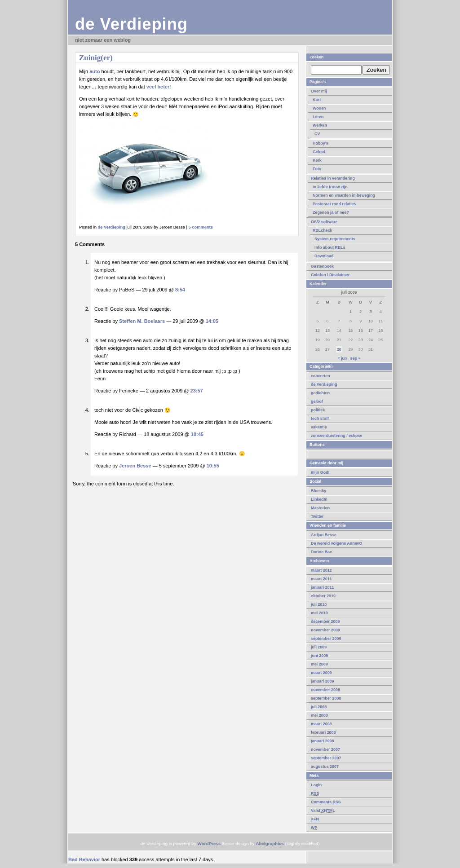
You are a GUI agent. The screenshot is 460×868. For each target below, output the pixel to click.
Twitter (317, 516)
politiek (318, 410)
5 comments (201, 227)
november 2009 (325, 630)
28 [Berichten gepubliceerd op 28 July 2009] (339, 349)
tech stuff (320, 419)
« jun (342, 358)
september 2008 (326, 698)
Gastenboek (322, 266)
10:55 (213, 466)
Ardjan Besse (324, 535)
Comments (326, 802)
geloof (317, 401)
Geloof (319, 152)
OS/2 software (324, 222)
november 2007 (325, 749)
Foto (317, 169)
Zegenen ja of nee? (331, 212)
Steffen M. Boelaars (142, 321)
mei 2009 (319, 664)
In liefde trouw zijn (330, 187)
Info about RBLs (330, 247)
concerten (321, 376)
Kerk (317, 160)
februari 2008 (323, 732)
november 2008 (325, 690)
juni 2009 (319, 656)
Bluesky (318, 491)
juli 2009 (319, 647)
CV (317, 134)
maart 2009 (321, 673)
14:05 (212, 321)
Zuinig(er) (96, 58)
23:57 (197, 391)
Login (316, 785)
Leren (318, 117)
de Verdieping (131, 24)
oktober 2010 (323, 596)
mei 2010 (319, 613)
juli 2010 (319, 604)
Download (324, 256)
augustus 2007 (325, 767)
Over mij (319, 91)
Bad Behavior (84, 859)
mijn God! (320, 472)
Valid (323, 811)
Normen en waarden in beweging (344, 195)
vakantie (319, 427)
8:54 (180, 290)
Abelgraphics (270, 844)
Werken (320, 125)
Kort (317, 100)
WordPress (209, 844)
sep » (356, 358)
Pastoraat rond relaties (334, 204)
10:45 (197, 434)
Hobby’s (321, 143)
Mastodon (320, 508)
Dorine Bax (321, 552)
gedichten (320, 393)
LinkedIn (319, 499)
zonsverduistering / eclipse (336, 436)
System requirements (335, 239)
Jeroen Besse (135, 466)
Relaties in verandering (333, 178)
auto (95, 71)
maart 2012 (321, 570)
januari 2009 (323, 681)
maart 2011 (321, 579)
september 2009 (326, 639)
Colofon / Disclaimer (330, 275)
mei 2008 (319, 715)
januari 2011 (323, 587)
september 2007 (326, 758)
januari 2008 (323, 741)
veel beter (158, 87)
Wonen (319, 108)
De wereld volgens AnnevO (337, 543)
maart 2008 (321, 724)
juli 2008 (319, 707)
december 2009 (325, 621)
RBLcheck (323, 230)
